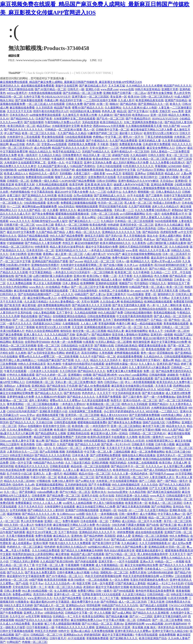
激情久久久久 (68, 210)
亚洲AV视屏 (40, 543)
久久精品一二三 (160, 272)
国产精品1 (21, 228)
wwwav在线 (127, 89)
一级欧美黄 (98, 174)
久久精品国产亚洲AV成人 (53, 166)
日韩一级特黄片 (46, 444)
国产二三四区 (147, 481)
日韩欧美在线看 (60, 466)
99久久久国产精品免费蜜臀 (67, 236)
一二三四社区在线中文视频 (100, 100)
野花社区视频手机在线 (113, 206)
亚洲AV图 (53, 203)
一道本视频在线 (108, 514)
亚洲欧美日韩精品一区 (130, 349)
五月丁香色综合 (68, 532)
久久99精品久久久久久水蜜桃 (144, 86)
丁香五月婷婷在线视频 (159, 137)
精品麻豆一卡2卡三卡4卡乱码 (165, 583)
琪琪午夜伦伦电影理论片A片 (51, 111)
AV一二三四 (136, 510)
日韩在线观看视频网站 (178, 357)
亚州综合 (178, 507)
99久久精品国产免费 (110, 313)
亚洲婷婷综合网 (134, 624)
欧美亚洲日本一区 (136, 503)
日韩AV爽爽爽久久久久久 (118, 298)
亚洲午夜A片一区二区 (67, 594)
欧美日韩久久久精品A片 (72, 547)
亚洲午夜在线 (37, 228)
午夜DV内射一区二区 (43, 477)
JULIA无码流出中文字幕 (15, 488)
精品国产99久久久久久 (177, 86)
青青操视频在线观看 (176, 324)
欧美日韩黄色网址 (37, 638)
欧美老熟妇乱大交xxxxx (128, 470)
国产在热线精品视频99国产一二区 (39, 294)
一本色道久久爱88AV (73, 404)
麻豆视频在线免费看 (22, 108)
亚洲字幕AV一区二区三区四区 (90, 97)
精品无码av (43, 126)
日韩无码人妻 (184, 294)
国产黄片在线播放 (153, 393)
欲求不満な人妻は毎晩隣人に (18, 360)
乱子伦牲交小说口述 (19, 474)
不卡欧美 (103, 144)
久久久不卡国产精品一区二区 (98, 357)
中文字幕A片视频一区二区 (119, 620)
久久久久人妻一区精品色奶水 (130, 474)
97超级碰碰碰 (15, 243)
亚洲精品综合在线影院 (153, 309)
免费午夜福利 (120, 258)
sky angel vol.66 (139, 291)
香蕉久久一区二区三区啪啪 (72, 225)
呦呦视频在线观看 (87, 206)
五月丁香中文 (65, 313)
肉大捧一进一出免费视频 (67, 342)
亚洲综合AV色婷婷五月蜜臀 (171, 529)
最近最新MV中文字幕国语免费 (26, 576)
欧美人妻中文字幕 (24, 441)
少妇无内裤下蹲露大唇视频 (130, 518)
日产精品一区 (159, 320)
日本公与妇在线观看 (109, 166)
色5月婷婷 (106, 518)
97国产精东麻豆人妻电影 (130, 583)
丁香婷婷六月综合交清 (39, 408)
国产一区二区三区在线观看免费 (32, 320)
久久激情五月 (71, 115)
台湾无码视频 (18, 510)
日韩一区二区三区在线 (105, 214)
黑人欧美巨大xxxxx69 (124, 309)
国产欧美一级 (55, 228)
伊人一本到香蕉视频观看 (140, 382)
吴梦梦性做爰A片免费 (20, 397)
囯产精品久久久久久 (22, 422)
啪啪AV (114, 104)
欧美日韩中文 (149, 177)
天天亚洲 (77, 327)
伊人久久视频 (102, 613)
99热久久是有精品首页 (32, 364)
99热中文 (64, 631)
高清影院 (110, 536)
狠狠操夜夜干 (12, 499)
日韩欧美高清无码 (138, 408)
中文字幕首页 (74, 163)
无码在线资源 (90, 122)
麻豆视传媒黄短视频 (26, 291)
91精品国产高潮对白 (83, 166)
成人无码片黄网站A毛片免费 (131, 163)
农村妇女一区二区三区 (14, 580)
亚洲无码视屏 (74, 239)
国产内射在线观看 (86, 561)
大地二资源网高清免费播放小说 (143, 122)
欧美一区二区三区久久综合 (39, 133)
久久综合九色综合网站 (14, 287)
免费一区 (149, 371)
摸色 (100, 382)
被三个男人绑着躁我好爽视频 (62, 624)
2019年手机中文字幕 (123, 159)
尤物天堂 (165, 111)
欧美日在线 (65, 195)
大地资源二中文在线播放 (114, 291)
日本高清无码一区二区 (40, 250)
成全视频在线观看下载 (50, 415)
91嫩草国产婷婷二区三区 (103, 133)
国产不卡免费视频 (99, 485)
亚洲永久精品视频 (137, 488)
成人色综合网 (42, 148)
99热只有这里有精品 (148, 89)
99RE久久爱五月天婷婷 (18, 605)
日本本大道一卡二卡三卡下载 (101, 598)
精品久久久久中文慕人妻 (155, 250)
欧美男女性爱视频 (93, 188)
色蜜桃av (98, 137)
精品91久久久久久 (44, 280)
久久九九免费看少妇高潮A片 (167, 163)
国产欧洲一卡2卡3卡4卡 (116, 444)
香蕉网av (48, 254)
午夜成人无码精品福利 (146, 448)
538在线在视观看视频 (78, 137)
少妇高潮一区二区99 (177, 331)
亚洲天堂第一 (107, 561)
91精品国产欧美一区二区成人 (147, 287)
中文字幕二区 (113, 137)
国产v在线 (22, 583)
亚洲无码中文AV (104, 389)
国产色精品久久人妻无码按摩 (43, 243)
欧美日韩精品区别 (32, 309)
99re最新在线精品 (90, 298)
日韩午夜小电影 (92, 378)
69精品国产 (82, 294)
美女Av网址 (89, 217)
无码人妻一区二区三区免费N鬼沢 (76, 382)
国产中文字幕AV (138, 111)
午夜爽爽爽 (87, 565)
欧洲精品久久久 (140, 261)
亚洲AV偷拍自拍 (14, 177)
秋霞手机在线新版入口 (67, 152)
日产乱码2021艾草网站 (151, 170)
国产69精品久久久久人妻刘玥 (46, 510)
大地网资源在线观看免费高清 (169, 408)
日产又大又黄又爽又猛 (163, 488)
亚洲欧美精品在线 (78, 433)
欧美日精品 (7, 389)
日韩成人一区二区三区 (175, 327)
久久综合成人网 (110, 302)
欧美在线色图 (98, 225)
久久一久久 (82, 360)
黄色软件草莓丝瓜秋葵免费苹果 (155, 591)
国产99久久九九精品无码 (174, 485)
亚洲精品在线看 (75, 141)
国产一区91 (22, 635)
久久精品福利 (138, 155)
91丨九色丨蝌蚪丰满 (169, 305)
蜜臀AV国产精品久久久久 (88, 108)
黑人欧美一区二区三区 (138, 203)
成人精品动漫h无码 (53, 188)
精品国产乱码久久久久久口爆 (33, 620)
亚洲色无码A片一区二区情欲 (174, 455)
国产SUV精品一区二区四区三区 (169, 269)
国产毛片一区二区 (50, 258)
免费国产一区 (131, 280)
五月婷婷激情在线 (76, 485)
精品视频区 (71, 474)
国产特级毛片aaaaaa (162, 474)
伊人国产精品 (12, 133)
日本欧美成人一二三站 (158, 569)
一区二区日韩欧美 (102, 272)
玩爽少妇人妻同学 (63, 481)
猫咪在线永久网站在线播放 (139, 455)
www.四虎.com (109, 89)
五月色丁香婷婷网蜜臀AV (118, 320)
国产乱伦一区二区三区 (110, 119)
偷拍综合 (66, 331)
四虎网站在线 (182, 386)
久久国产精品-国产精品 (50, 232)
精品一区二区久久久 (88, 232)
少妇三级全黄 (105, 217)
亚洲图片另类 (170, 89)
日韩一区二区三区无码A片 (157, 97)
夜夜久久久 (71, 459)
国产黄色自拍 (72, 393)
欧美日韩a (165, 463)
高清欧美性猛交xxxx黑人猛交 (49, 221)
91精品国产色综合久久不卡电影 (30, 159)
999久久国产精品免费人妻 (131, 547)
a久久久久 (67, 294)
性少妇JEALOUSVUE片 (56, 97)
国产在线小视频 (113, 265)
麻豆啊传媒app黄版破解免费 (39, 206)
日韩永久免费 (74, 104)
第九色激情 (54, 364)
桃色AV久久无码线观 (134, 404)
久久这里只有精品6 (156, 510)
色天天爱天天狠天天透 (164, 291)
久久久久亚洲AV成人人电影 (140, 108)
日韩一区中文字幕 (21, 463)
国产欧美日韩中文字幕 (106, 543)
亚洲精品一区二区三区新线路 (150, 536)
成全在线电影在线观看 (149, 532)
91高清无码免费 (178, 598)
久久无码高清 (44, 108)
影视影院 (128, 174)
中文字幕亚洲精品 (40, 272)
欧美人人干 (156, 331)
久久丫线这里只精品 (78, 463)
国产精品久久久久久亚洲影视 (151, 613)
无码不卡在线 (26, 540)
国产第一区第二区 (179, 346)
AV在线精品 (53, 287)
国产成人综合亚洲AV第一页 (71, 540)
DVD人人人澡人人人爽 (47, 503)
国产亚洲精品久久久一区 (153, 104)
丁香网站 (115, 521)
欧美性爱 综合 (72, 408)
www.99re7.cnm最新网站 (133, 375)
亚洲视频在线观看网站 (50, 485)
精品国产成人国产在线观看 (87, 554)
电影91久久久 (8, 236)
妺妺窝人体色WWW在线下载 (131, 184)
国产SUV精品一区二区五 (75, 492)
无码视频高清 (74, 452)
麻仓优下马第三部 (154, 426)
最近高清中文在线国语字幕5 (169, 258)
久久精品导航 (138, 492)
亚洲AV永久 (99, 492)
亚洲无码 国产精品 (168, 364)
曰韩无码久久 (8, 294)
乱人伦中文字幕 (112, 378)
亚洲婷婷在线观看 (107, 283)
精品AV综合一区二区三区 (94, 474)
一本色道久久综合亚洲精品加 (106, 250)
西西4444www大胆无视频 (109, 126)
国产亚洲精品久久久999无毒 (39, 195)
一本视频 (179, 561)
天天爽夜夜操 (83, 159)
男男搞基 (126, 338)
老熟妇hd (177, 210)
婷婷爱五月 (73, 353)
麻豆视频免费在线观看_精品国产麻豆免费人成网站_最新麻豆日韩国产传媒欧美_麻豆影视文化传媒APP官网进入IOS (71, 82)
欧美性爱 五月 (18, 569)
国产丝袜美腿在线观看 (29, 100)
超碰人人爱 (124, 536)
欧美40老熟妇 (101, 159)
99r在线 (122, 510)
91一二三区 (14, 206)
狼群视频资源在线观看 (54, 291)
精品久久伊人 (102, 430)
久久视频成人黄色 (179, 309)
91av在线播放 (135, 294)
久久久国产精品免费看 (67, 598)
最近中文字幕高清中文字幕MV (142, 360)
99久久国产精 (171, 126)
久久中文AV (17, 616)
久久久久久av (154, 466)
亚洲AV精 (80, 276)
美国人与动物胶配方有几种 (17, 349)
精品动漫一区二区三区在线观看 (90, 466)
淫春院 (114, 144)
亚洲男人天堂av (33, 613)
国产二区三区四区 (81, 529)
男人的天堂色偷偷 (32, 521)
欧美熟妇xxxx (141, 115)
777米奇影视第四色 (77, 228)
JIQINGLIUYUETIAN (165, 119)
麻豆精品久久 (61, 536)
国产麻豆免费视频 (11, 335)
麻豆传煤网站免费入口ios (86, 620)
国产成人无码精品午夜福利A (161, 470)
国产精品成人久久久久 (49, 393)
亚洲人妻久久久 (33, 335)
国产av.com (76, 261)
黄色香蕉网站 (15, 404)
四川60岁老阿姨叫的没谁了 (171, 265)
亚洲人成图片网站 (170, 236)
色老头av (149, 239)
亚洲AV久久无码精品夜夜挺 (75, 389)
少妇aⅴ (36, 488)
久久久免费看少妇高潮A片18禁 (133, 529)
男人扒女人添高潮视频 (47, 283)
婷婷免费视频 (126, 532)
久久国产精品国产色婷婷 (61, 499)
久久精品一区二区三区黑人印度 (157, 159)
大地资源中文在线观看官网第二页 (25, 163)
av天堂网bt (167, 576)
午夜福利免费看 (140, 258)
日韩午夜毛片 (58, 638)
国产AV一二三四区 (141, 616)
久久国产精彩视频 (140, 206)
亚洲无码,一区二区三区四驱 (82, 415)
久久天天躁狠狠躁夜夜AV (155, 543)
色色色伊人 (89, 393)
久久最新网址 (113, 108)
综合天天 (91, 514)
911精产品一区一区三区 (128, 327)
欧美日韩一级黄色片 (151, 437)
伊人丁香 (29, 565)
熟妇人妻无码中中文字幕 (120, 170)
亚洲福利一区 (108, 510)
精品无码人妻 (116, 331)
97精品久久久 (158, 283)
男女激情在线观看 (53, 137)
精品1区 (122, 111)
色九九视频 (161, 276)
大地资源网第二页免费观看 (86, 411)
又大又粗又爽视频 (33, 499)
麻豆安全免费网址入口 (161, 148)
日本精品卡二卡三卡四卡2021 (96, 499)
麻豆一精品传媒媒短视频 (147, 324)
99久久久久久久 (182, 144)
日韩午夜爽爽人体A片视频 (73, 572)
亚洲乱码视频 (100, 463)
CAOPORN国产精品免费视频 (77, 181)
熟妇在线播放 (29, 316)
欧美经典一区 (80, 426)
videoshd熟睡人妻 (48, 492)
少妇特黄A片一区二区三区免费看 (93, 419)
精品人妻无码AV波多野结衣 (67, 247)
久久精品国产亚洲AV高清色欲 (138, 228)
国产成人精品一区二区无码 (171, 316)
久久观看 (53, 210)
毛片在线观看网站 (128, 177)
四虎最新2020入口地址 (47, 324)
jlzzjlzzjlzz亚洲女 (118, 492)
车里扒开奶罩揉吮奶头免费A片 (149, 580)
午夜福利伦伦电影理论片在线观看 (83, 364)
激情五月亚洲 (84, 488)
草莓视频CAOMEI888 (168, 166)
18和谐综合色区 (54, 613)
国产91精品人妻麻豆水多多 (147, 419)
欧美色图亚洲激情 (117, 287)
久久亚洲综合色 (84, 269)
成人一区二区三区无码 (132, 602)
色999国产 (67, 269)
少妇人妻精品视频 (44, 313)
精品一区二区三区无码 (162, 518)
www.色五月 (114, 174)
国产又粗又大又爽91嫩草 (126, 459)
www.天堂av (27, 415)
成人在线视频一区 (69, 217)
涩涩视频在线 (165, 353)
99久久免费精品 (179, 536)
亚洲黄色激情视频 (71, 441)
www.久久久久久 (20, 221)
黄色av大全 (7, 199)
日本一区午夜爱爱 (103, 583)
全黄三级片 (14, 195)
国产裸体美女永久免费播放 (125, 422)
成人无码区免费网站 (51, 239)
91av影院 (88, 408)
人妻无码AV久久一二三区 (23, 452)
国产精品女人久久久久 (101, 349)
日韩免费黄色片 (72, 155)
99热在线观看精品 (95, 441)
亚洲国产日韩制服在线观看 (82, 510)
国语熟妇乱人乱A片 (80, 430)
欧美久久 (175, 104)
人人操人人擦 (89, 324)
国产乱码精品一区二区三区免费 (82, 93)
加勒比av (9, 386)
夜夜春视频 (183, 591)
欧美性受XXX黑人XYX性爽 (53, 327)
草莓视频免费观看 (97, 638)
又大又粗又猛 (117, 86)
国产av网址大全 (85, 481)
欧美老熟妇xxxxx (58, 529)
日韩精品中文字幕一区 (79, 613)
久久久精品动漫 (179, 247)
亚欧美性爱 (183, 397)
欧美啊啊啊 (87, 283)
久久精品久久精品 (50, 155)
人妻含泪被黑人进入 (162, 477)
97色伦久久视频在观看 (21, 375)
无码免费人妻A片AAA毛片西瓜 (123, 239)
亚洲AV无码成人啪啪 (83, 338)
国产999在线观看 (124, 591)
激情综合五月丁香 (179, 283)
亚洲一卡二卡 (39, 587)
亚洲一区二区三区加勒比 (126, 426)
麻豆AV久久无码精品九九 (96, 470)
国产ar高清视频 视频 (52, 452)
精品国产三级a (183, 335)
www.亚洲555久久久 (40, 598)
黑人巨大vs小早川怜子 (46, 269)
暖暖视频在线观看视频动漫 (72, 214)
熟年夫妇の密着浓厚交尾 (119, 550)
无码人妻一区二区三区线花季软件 (36, 389)
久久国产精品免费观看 (123, 141)
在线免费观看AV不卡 (174, 214)
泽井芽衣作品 (166, 627)
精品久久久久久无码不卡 (106, 360)
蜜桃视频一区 (146, 192)
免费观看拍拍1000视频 (40, 177)
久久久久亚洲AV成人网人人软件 (27, 378)
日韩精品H (168, 448)
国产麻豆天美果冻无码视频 (133, 507)
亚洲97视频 (34, 254)
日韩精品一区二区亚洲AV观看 (63, 130)
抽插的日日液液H (26, 448)
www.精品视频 (154, 624)
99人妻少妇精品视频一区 (37, 591)
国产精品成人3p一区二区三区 (91, 367)
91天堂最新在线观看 (128, 499)
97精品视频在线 (90, 280)
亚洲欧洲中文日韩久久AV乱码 (126, 441)
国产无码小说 (114, 236)
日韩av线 (185, 291)
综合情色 (18, 485)
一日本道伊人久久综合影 (43, 371)
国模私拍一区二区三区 (114, 572)
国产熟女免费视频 (43, 214)
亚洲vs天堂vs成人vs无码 (166, 261)
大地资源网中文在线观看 (60, 507)
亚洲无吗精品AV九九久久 (71, 250)
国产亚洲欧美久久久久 (124, 638)
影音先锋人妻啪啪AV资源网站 (131, 335)
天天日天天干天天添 (19, 111)
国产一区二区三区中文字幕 (88, 287)
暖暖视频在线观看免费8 (92, 422)
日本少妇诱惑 (18, 254)
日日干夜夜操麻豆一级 (40, 627)
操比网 (4, 144)
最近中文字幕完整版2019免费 (169, 342)
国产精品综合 (151, 232)
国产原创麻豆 (28, 492)
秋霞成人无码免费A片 (167, 203)
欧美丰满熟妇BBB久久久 (115, 243)
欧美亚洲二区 (159, 247)
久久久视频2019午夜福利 (51, 397)
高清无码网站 (90, 353)
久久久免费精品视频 (19, 283)
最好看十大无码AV (131, 133)
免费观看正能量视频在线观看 (79, 203)
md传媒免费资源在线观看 (45, 115)
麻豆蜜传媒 (29, 305)
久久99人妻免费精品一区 (64, 302)
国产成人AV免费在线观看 (94, 386)
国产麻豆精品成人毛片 (93, 86)
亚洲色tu (140, 174)
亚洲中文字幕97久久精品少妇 (170, 631)
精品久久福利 (119, 367)
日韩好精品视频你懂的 (138, 313)
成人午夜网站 (148, 514)
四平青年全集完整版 (160, 93)
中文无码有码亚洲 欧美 (126, 393)
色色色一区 (33, 144)
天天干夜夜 (125, 276)
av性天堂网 (32, 616)
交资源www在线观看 (54, 144)
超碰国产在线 (121, 155)
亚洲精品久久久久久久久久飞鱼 (121, 232)
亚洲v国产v (83, 335)
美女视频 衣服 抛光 (144, 627)
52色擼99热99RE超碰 (160, 572)
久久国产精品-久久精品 (72, 133)
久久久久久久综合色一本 (60, 583)
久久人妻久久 (147, 364)
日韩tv (161, 228)
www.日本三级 (45, 225)
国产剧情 (89, 104)
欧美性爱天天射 (25, 184)
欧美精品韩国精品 (132, 302)
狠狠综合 (46, 616)
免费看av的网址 (22, 594)
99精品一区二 (163, 561)
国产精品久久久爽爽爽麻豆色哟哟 (82, 550)
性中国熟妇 (141, 283)
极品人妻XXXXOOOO (114, 415)
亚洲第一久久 (56, 163)
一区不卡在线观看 (128, 561)
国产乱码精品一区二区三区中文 (52, 419)
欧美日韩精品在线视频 (157, 459)
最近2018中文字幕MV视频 (144, 430)
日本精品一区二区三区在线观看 (134, 221)
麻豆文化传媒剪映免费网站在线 (142, 254)
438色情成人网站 (171, 415)
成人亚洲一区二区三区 (69, 254)
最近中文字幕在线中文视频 (112, 587)
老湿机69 (89, 587)
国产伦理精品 (109, 602)
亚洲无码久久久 (10, 86)
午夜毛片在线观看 (15, 371)
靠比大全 (152, 236)
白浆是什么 (114, 192)
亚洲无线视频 (55, 141)
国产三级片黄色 (132, 397)
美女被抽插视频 (103, 529)
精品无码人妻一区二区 (97, 155)
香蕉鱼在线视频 (155, 349)
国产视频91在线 (104, 346)
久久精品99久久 (153, 357)
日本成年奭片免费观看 (157, 144)
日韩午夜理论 (61, 620)
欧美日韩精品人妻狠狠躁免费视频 (144, 188)
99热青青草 (42, 247)
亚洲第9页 (181, 181)
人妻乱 (70, 232)
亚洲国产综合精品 (176, 100)
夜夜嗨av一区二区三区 (14, 400)
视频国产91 (126, 283)
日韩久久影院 (156, 155)
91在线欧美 (60, 320)
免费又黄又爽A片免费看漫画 (124, 371)
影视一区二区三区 (49, 346)
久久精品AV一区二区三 (67, 448)
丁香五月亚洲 (156, 602)
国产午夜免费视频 (11, 613)
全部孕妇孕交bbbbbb (37, 342)
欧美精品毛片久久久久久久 (32, 466)
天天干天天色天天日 (30, 507)
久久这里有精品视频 (155, 540)
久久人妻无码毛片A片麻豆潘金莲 (149, 367)
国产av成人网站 (122, 613)
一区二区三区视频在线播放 (41, 404)
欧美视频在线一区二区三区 (103, 404)
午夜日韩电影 (164, 280)
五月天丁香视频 (25, 327)
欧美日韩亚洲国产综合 (153, 638)
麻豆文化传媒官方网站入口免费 (96, 507)
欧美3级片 (60, 430)
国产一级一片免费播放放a (159, 397)
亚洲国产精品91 (158, 404)
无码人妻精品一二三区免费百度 (170, 152)
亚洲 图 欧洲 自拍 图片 (98, 184)
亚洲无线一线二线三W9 (134, 477)
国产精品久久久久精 (87, 444)
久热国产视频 (65, 444)
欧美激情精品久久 (15, 598)
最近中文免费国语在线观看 (58, 488)
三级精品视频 (122, 452)
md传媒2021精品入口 (101, 547)
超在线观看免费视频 (130, 357)
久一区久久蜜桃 (119, 580)
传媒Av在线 (74, 188)
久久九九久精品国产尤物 (60, 335)
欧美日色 (6, 594)
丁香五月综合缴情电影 (83, 291)
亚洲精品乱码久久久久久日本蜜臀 (122, 569)
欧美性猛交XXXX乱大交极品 (39, 217)
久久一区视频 (152, 327)
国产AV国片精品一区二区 (50, 89)
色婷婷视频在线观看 (133, 148)
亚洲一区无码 (159, 115)
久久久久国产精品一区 (32, 210)
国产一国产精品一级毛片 (172, 481)
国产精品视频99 (101, 335)
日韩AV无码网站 (107, 181)
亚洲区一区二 (53, 521)
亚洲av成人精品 (80, 631)
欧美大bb (134, 97)
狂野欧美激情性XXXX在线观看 (101, 594)
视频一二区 (110, 276)
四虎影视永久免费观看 (82, 144)
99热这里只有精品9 (21, 455)
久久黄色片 (129, 192)
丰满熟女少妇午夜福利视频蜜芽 (92, 609)
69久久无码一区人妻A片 (19, 525)
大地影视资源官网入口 (159, 441)
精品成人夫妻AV (111, 280)
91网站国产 (14, 642)
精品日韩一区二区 (11, 97)
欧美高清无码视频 (55, 580)
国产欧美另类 (12, 305)
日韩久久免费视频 (108, 338)
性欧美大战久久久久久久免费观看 (70, 543)
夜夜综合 (18, 342)
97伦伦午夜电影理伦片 (58, 309)
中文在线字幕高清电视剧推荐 (134, 316)
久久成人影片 (126, 100)
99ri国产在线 (119, 430)
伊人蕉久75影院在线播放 (109, 503)
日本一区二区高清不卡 (176, 254)
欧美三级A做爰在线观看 (138, 378)
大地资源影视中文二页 (117, 558)
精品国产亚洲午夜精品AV (110, 408)
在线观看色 (146, 265)
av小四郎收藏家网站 (132, 214)
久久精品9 (107, 221)
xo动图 (80, 514)
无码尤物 (81, 437)
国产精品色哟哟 (93, 536)
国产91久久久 (15, 572)
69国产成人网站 (30, 188)
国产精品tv (52, 441)
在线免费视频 (167, 635)
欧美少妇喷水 (76, 580)
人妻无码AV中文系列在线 (16, 313)
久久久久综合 (149, 485)
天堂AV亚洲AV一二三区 (104, 148)
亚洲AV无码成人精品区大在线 (114, 269)
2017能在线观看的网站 (146, 558)
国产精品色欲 (128, 104)
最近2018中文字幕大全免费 (71, 192)
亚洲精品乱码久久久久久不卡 (98, 532)
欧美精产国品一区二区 (29, 199)
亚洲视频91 (75, 375)
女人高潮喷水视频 (65, 591)
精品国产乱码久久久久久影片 (70, 148)
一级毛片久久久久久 (19, 324)
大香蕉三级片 (82, 174)
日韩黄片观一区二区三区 (19, 225)
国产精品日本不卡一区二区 (128, 466)
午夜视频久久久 (36, 141)
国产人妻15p (98, 294)
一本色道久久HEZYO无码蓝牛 (71, 272)
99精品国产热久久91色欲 (48, 463)
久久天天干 (104, 393)
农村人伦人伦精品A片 (165, 206)
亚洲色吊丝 (148, 280)
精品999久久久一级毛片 (44, 174)
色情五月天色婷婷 (46, 631)
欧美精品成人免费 (68, 280)
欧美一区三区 (175, 287)
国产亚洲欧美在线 (146, 298)
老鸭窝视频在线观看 (127, 353)
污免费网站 (173, 422)
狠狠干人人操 (63, 177)
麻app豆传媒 (17, 144)
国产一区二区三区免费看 (167, 620)
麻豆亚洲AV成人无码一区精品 (109, 433)
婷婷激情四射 (92, 635)
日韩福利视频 (157, 375)
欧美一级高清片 (28, 155)
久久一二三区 (98, 192)
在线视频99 (34, 426)
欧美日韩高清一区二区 (21, 126)
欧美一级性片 (114, 188)
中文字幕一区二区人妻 (98, 452)
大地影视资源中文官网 (66, 126)
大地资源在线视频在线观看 (45, 93)
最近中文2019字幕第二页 (42, 532)
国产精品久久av (10, 258)
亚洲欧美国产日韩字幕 (117, 93)
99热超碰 (113, 225)
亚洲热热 (77, 536)
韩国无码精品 (118, 463)
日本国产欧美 (44, 119)
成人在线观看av (22, 543)
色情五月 (68, 243)
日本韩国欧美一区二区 (40, 382)
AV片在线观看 (76, 638)
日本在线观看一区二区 (94, 521)
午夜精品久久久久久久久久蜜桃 (75, 627)
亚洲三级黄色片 (116, 294)
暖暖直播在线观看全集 (152, 346)
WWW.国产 (114, 254)
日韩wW (181, 148)
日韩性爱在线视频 (65, 422)
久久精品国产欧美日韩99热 (57, 561)
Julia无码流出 (66, 206)
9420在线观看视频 (166, 221)
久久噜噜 (132, 437)
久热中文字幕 (32, 97)
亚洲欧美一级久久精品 (44, 181)
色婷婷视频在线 (20, 192)
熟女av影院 (182, 609)
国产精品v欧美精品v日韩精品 (44, 459)
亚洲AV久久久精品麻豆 (169, 225)
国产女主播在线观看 (167, 378)
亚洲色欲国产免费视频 (49, 558)
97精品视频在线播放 (19, 280)
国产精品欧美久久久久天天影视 (91, 305)
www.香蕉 (132, 250)
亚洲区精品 (38, 386)
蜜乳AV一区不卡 (133, 137)
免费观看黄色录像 (130, 144)
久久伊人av (131, 265)
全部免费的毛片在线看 (102, 177)
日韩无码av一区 (114, 382)
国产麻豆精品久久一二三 (84, 221)
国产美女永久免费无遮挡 (40, 572)
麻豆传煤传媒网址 (137, 331)
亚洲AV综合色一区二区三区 (140, 400)
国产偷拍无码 (123, 115)
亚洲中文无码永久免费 (98, 163)
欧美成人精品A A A (16, 174)
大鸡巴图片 (80, 177)
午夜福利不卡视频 (62, 159)
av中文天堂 (185, 232)
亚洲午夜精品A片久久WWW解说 (138, 181)
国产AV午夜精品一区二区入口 (65, 576)
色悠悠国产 (142, 320)
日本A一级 (123, 261)
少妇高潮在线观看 (35, 203)
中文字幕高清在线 (42, 192)
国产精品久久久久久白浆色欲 (53, 455)
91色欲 (95, 572)
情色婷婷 (50, 547)
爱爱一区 (151, 294)
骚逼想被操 (14, 514)
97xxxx (141, 609)
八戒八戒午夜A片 (95, 254)
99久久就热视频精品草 (126, 485)
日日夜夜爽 (46, 430)
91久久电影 (17, 408)
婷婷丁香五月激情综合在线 (17, 89)
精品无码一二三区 (152, 499)
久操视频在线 (71, 324)
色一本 (151, 305)
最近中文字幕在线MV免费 (102, 247)
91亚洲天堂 (86, 346)
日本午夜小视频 (165, 444)
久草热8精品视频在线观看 (52, 184)
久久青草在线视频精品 (176, 141)
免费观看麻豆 (24, 503)
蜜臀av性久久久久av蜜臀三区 (37, 357)
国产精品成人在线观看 (154, 605)
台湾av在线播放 (83, 195)
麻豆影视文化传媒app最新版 (95, 210)
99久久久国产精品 (173, 430)
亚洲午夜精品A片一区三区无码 (130, 152)
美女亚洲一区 (118, 97)
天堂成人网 (180, 463)
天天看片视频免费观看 (20, 536)
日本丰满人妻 (80, 455)
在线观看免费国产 (63, 437)
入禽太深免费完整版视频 (43, 569)
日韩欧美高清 (155, 174)
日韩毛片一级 (76, 89)
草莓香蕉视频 (32, 367)
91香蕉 (154, 111)
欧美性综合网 (184, 627)
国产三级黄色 (154, 195)
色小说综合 (103, 525)
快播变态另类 (44, 525)
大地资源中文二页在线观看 (24, 137)
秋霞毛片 (116, 400)
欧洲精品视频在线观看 (158, 302)
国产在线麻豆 (177, 540)
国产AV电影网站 (161, 507)
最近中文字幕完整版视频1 (118, 635)
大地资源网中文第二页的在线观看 (74, 119)
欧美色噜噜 (28, 444)
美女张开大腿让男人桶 (57, 609)
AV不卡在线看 (135, 195)
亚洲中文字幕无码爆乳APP (170, 616)
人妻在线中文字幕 (94, 448)
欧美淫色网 (76, 184)
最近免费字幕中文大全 (85, 602)
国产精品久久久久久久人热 (39, 514)
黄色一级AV (148, 353)
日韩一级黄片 (104, 591)
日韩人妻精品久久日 (168, 192)
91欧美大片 (141, 269)
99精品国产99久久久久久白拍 (120, 605)
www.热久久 (37, 287)
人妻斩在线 (23, 386)
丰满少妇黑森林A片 (12, 331)
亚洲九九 (39, 474)
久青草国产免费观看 (109, 397)
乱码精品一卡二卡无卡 (67, 616)
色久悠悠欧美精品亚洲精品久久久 (117, 199)
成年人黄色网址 (39, 400)
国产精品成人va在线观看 (126, 540)
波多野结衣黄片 (28, 338)
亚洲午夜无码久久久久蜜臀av (133, 631)
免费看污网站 (86, 591)
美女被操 (37, 624)
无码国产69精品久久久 (96, 152)
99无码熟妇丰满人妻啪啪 (85, 111)
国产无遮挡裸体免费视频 (144, 415)
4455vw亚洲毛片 (17, 93)
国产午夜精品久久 (97, 141)
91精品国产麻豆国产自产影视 (56, 360)
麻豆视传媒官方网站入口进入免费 (151, 130)
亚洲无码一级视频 (162, 335)
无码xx (22, 426)
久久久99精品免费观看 (46, 550)
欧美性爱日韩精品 (50, 470)
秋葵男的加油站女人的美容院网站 (33, 554)
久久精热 (21, 353)
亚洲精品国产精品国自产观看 (50, 261)
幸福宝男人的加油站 (86, 518)
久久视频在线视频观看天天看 (144, 126)
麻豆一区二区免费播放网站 (148, 452)
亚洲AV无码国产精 (63, 170)
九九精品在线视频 (86, 313)
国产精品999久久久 (22, 119)
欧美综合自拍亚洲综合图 (145, 587)
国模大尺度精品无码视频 (134, 247)
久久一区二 (11, 492)
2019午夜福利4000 (176, 624)
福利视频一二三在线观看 (94, 459)
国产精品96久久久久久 (91, 371)
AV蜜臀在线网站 (68, 298)
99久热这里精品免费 (13, 470)
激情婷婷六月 (166, 294)
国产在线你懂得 (34, 122)
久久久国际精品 (143, 276)
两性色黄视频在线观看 (160, 609)
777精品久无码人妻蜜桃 (24, 561)
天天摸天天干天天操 (119, 448)
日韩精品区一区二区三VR (46, 635)
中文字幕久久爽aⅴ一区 (172, 514)
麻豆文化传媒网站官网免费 (17, 393)
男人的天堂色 (182, 93)
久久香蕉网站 (29, 239)
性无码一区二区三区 (110, 203)
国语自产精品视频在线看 (33, 236)
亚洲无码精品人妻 (150, 141)
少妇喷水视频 (183, 184)
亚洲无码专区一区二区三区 (137, 225)
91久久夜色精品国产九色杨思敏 (91, 258)
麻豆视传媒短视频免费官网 (85, 320)
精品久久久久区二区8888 (20, 481)
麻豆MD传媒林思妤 (127, 217)
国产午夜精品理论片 (138, 119)
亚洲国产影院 (8, 338)
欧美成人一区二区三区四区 (165, 503)
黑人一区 (89, 130)
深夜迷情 (32, 470)
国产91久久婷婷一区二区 (51, 375)
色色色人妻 (109, 111)
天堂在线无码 (21, 587)
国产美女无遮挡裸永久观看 (129, 305)
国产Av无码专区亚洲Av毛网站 (46, 353)
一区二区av (139, 93)
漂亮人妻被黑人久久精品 (156, 217)
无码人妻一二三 (124, 210)
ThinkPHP (14, 73)
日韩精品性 (144, 620)
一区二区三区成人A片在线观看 (45, 104)
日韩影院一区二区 (18, 181)
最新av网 (168, 360)
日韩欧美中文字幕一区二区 (113, 130)
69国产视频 (36, 580)
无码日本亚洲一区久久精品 (132, 496)
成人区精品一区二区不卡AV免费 (142, 521)
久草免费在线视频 (102, 631)
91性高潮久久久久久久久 (138, 166)
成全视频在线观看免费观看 (37, 86)
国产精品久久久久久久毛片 (155, 199)
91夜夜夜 (89, 342)
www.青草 (178, 111)
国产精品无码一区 (167, 239)
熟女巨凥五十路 (93, 239)
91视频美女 (22, 602)
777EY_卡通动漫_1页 (13, 298)
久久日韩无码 (68, 371)
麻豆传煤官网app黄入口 (42, 298)
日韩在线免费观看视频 (101, 316)
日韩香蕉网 (38, 496)
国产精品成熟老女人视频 (51, 433)
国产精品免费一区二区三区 (63, 496)
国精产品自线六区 (154, 422)
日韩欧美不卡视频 (143, 444)
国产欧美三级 (24, 276)
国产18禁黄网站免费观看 (105, 455)
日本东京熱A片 (19, 115)
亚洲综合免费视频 (162, 184)
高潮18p (118, 624)
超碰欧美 (173, 375)
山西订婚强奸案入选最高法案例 (167, 243)
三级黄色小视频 (168, 177)
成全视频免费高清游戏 (90, 170)
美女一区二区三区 (177, 155)
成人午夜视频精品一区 (109, 565)
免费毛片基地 (138, 572)
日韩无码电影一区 (158, 594)
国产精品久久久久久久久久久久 (24, 130)
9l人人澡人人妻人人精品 (54, 338)
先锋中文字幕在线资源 (177, 195)
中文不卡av (36, 583)
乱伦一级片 (153, 214)
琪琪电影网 (93, 605)
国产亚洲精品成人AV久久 (110, 195)
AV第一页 (102, 104)
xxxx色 (66, 258)
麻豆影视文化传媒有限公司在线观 (133, 386)
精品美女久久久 (176, 426)
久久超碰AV (106, 115)
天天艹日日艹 (38, 529)
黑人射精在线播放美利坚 (153, 554)
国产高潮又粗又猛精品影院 (164, 492)
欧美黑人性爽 (89, 115)
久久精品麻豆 (130, 543)
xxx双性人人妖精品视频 (77, 503)
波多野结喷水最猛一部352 (121, 364)
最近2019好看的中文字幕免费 (161, 338)
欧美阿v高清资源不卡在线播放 (106, 437)
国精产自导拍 (37, 518)
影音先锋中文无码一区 (57, 426)
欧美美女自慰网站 (93, 616)
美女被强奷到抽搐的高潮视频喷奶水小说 (69, 199)
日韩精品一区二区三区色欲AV (148, 433)
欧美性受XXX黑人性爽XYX (161, 133)
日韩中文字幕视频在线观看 (17, 631)
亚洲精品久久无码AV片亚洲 (113, 627)
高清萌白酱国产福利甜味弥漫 (92, 309)
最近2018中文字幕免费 (21, 232)
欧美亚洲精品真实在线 (150, 100)
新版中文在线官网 (67, 86)
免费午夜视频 (44, 536)
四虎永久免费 (8, 155)
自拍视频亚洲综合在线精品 (69, 316)
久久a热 (30, 485)
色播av (65, 287)
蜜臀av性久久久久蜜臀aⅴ (65, 400)
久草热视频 (106, 353)
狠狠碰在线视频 (131, 598)
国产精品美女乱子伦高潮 (62, 386)
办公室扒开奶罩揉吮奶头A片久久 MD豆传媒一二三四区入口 (153, 389)
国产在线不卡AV (100, 540)
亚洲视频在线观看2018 (98, 327)
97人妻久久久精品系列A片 (64, 378)
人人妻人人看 (71, 470)
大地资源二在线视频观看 (143, 463)
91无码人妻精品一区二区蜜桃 (114, 342)
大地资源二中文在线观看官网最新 (117, 481)
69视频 (87, 375)
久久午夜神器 (141, 272)
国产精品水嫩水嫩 (117, 616)
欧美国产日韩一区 (46, 349)
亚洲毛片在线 (90, 496)
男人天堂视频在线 (134, 236)
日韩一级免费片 (129, 514)
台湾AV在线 (107, 496)
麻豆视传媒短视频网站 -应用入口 (80, 569)
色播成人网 (51, 100)
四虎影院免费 (169, 232)
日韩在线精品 (69, 346)
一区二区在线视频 (97, 580)
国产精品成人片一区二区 (49, 605)
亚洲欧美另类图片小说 (53, 411)
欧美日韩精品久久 (111, 122)
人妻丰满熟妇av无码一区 (57, 367)
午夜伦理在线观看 (146, 635)
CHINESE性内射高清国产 (22, 411)
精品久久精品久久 (40, 152)
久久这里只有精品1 (36, 302)
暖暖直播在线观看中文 (150, 550)
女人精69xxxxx (66, 514)
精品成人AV (172, 174)
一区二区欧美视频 (67, 357)
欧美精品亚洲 (44, 540)
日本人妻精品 (71, 283)
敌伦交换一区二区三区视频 (89, 331)
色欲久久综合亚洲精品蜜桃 (42, 331)
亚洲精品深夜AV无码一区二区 (167, 547)
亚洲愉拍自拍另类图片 (45, 265)
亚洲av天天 (147, 561)
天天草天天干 (177, 554)
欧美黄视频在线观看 (154, 598)
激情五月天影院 (94, 236)
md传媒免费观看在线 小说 (34, 170)
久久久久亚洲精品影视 (72, 349)
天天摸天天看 (164, 386)
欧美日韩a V (94, 276)
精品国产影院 (42, 437)
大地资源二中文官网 (60, 518)
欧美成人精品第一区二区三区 (76, 477)
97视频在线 (44, 481)
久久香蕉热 (139, 243)
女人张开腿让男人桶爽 (177, 466)
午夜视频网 (72, 565)
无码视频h (66, 174)
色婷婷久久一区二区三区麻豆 (25, 547)
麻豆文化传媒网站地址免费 (141, 565)
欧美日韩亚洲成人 (124, 609)
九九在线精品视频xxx (29, 609)
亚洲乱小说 (92, 89)
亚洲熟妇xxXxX (10, 188)
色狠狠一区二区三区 (34, 642)
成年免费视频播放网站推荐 (54, 305)
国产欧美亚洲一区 (107, 477)
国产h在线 (152, 525)
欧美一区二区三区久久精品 (65, 587)
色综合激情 (122, 419)
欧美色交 (86, 126)
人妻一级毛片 (54, 474)
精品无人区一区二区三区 (99, 261)
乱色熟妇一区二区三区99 (109, 488)
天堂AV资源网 (90, 302)
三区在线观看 (183, 576)
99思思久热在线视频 (17, 477)
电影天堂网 (83, 583)
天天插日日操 (44, 422)
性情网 (137, 338)
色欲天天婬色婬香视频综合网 (103, 576)
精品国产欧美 (62, 108)
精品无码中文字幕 (71, 100)
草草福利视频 (107, 324)
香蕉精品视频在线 (164, 313)
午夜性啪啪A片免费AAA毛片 (63, 122)
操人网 (40, 441)
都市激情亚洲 (141, 342)
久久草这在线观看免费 (95, 400)
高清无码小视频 (43, 594)
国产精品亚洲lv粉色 (105, 375)
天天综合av (167, 181)
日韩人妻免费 (12, 591)
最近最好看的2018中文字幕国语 (50, 602)
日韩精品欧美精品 (126, 346)
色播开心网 (123, 324)
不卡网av (164, 298)
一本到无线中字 (100, 426)
